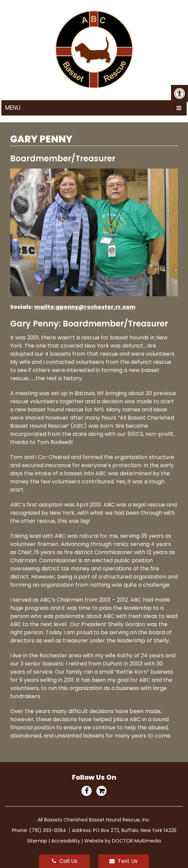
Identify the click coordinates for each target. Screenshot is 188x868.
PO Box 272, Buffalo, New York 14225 (135, 830)
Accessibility (66, 841)
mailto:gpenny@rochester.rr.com (85, 307)
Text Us (123, 861)
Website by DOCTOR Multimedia (123, 841)
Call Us (65, 861)
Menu (13, 108)
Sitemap (37, 841)
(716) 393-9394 (48, 830)
